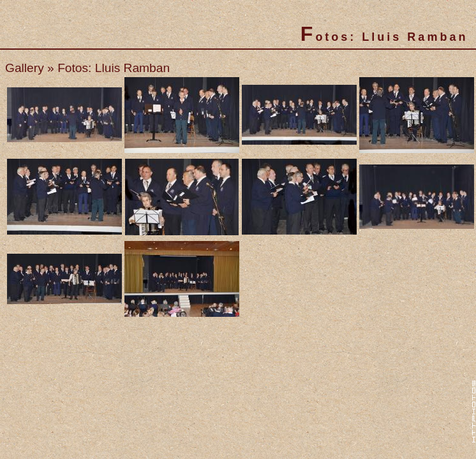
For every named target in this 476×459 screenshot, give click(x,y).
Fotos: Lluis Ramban (114, 68)
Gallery (25, 68)
